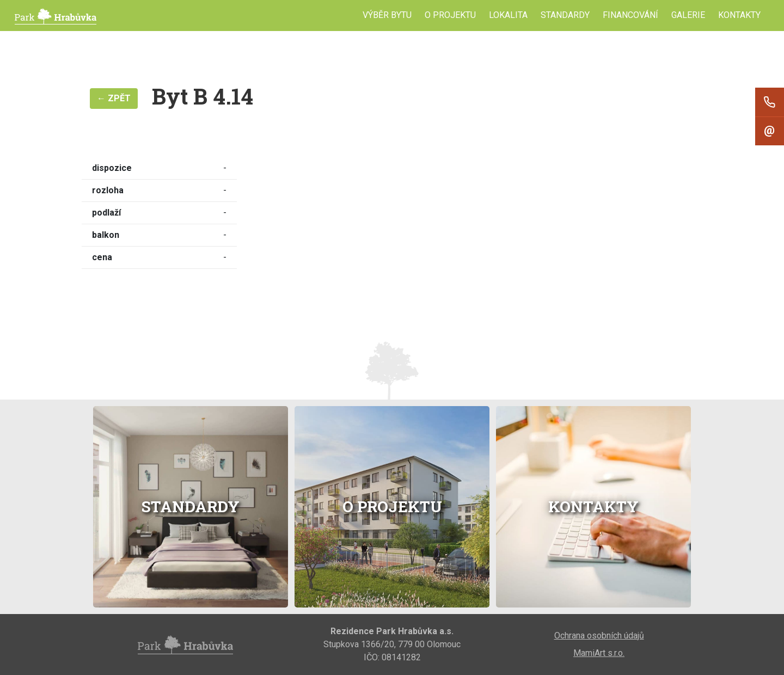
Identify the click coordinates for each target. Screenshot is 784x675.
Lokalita (508, 15)
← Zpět (114, 98)
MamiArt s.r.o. (599, 653)
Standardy (565, 15)
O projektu (450, 15)
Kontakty (739, 15)
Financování (630, 15)
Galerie (688, 15)
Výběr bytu (387, 15)
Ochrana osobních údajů (599, 636)
